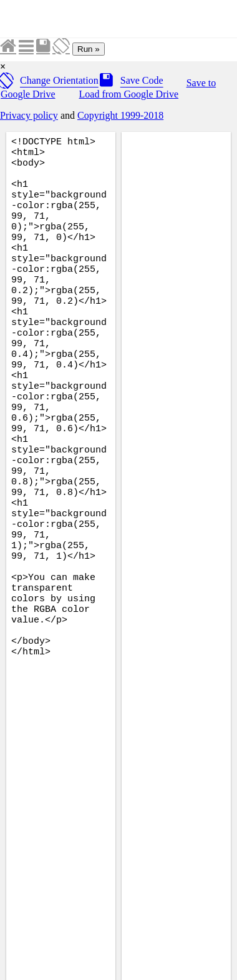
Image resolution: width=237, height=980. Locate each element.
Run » (89, 49)
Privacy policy (29, 115)
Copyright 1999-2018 (120, 115)
